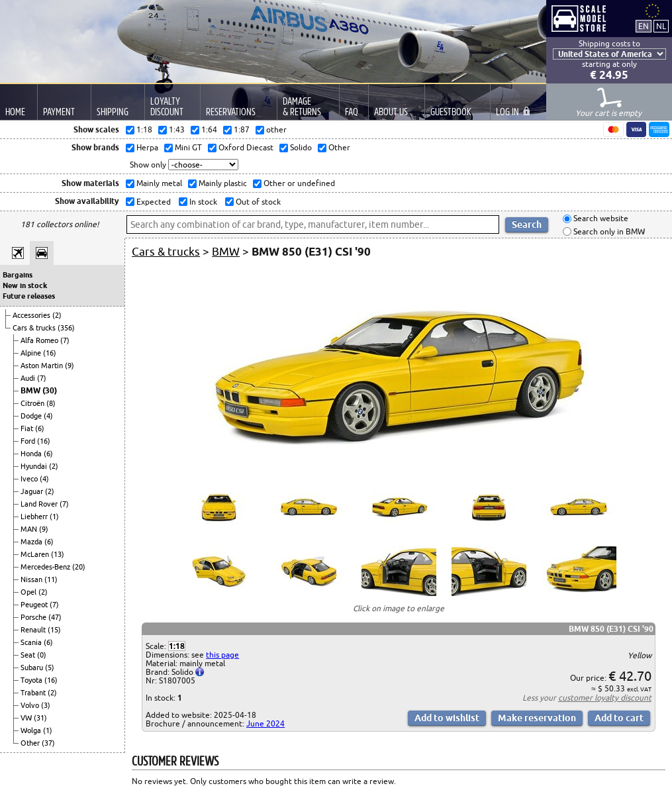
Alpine (32, 353)
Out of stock (257, 202)
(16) (50, 353)
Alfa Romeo (40, 340)
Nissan (32, 579)
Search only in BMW (608, 231)
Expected (153, 202)
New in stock (25, 285)
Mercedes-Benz (46, 567)
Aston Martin (43, 366)
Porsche (34, 617)
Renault (34, 630)
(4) (48, 416)
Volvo (31, 705)
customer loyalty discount (605, 698)
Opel (29, 592)
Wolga (32, 730)
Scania (32, 642)
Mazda (32, 542)
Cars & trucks (35, 328)
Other (31, 743)
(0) (42, 655)
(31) (40, 718)
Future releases (29, 296)
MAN (30, 529)
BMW (31, 390)
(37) (48, 743)
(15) (54, 630)
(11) (51, 579)
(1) (54, 517)
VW (27, 718)
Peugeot (35, 605)
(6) (40, 428)
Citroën (33, 403)
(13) (58, 554)
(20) (79, 567)
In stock (202, 202)
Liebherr (35, 517)
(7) (65, 340)
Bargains (18, 275)
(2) (57, 315)
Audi (29, 378)
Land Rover (40, 504)
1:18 (177, 646)
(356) (66, 328)
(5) (50, 668)
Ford (29, 441)
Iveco (30, 479)
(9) (70, 366)
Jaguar (33, 491)
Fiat (28, 428)
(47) (55, 617)
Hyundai (35, 466)
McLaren (36, 554)
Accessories (32, 315)
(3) (46, 705)
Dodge (32, 416)
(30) (50, 390)
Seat (29, 655)
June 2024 (265, 723)
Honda (32, 454)
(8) (51, 403)
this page (222, 655)
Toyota (32, 680)
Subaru (33, 668)
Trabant (34, 693)
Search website (600, 219)
